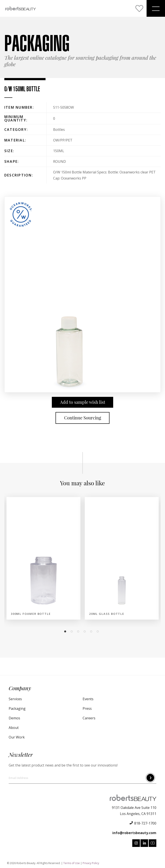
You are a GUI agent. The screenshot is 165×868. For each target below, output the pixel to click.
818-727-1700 (145, 823)
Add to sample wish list (83, 402)
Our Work (17, 737)
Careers (89, 718)
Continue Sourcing (83, 418)
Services (15, 699)
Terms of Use (72, 863)
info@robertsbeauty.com (134, 833)
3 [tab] (79, 632)
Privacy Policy (91, 863)
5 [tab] (92, 632)
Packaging (17, 708)
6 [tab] (99, 632)
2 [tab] (73, 632)
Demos (14, 718)
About (14, 728)
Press (87, 708)
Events (88, 699)
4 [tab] (86, 632)
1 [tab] (66, 632)
